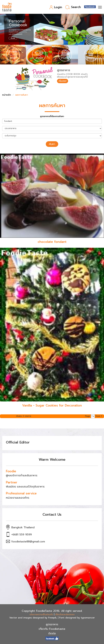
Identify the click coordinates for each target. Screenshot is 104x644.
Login (56, 7)
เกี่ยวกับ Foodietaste (52, 629)
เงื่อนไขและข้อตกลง (65, 614)
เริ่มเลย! (63, 81)
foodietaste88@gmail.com (28, 542)
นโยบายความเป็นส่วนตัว (41, 614)
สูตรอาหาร (52, 624)
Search (73, 7)
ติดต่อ (52, 633)
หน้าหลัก (7, 95)
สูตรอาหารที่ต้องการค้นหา (52, 116)
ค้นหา (52, 144)
